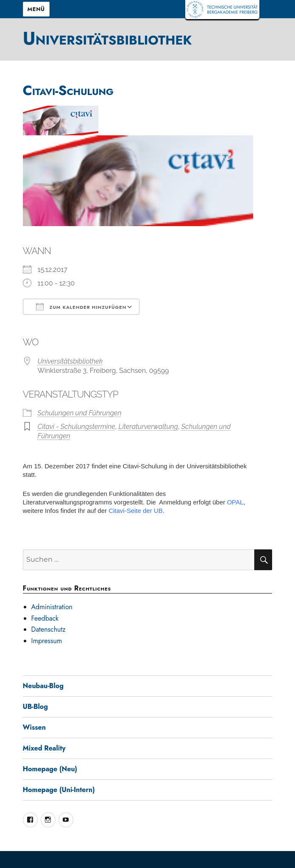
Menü (36, 9)
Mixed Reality (44, 748)
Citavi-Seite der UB (136, 511)
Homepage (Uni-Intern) (59, 790)
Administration (52, 607)
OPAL (235, 502)
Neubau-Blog (43, 686)
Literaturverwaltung (148, 427)
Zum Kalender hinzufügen (81, 307)
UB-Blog (36, 707)
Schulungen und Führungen (80, 413)
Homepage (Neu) (50, 769)
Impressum (47, 641)
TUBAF (222, 10)
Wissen (34, 727)
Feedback (45, 618)
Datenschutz (49, 629)
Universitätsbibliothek (107, 38)
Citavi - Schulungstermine (77, 427)
